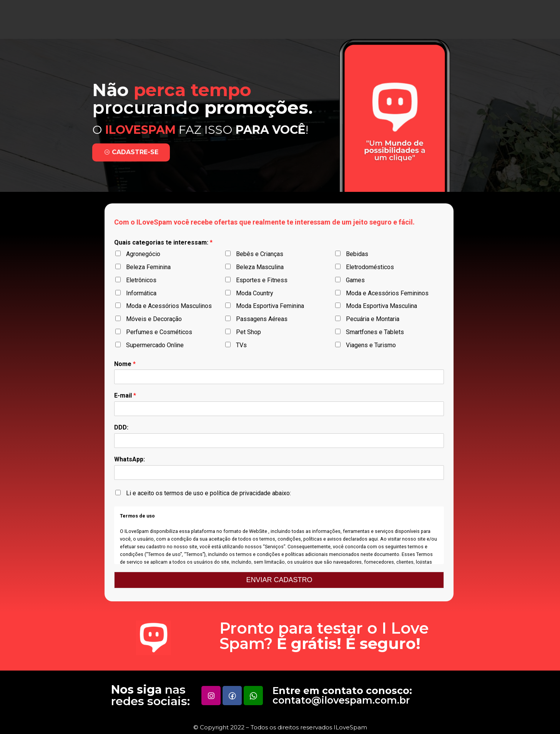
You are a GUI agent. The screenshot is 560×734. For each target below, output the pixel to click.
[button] (112, 152)
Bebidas (357, 254)
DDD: (121, 427)
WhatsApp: (130, 459)
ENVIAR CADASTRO (279, 580)
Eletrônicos (141, 280)
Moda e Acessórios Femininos (387, 293)
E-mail (125, 395)
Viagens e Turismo (371, 345)
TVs (241, 345)
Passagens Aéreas (262, 319)
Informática (141, 293)
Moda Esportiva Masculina (381, 306)
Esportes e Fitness (262, 280)
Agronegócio (143, 254)
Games (355, 280)
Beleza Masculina (260, 267)
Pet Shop (248, 332)
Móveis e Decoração (154, 319)
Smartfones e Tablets (375, 332)
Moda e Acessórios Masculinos (169, 306)
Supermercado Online (155, 345)
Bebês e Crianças (260, 254)
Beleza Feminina (148, 267)
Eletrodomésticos (370, 267)
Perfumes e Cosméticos (159, 332)
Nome (125, 364)
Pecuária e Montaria (373, 319)
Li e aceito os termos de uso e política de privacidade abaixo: (209, 493)
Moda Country (255, 293)
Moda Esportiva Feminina (270, 306)
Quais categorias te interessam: (163, 242)
